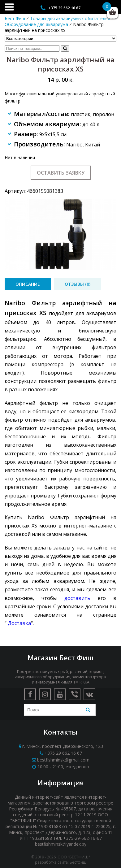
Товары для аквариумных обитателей (70, 18)
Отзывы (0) (78, 284)
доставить (77, 598)
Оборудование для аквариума (36, 24)
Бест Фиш (15, 18)
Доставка (19, 623)
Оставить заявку (61, 173)
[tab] (28, 284)
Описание (28, 284)
